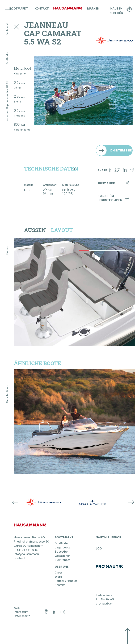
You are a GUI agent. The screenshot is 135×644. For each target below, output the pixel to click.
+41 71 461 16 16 (27, 550)
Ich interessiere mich (121, 150)
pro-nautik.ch (104, 603)
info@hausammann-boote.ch (27, 556)
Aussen (35, 230)
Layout (62, 230)
